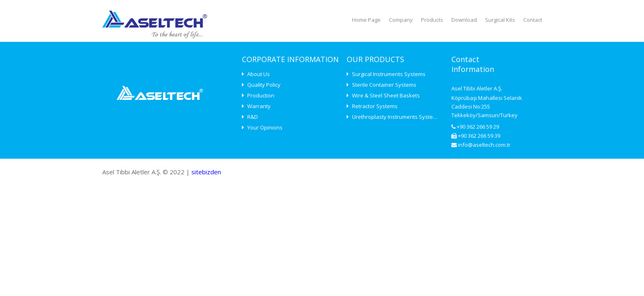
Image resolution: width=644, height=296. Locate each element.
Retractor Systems (372, 106)
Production (258, 95)
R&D (250, 117)
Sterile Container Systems (382, 85)
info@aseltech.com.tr (481, 145)
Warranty (256, 106)
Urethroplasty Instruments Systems (393, 117)
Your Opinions (262, 127)
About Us (256, 74)
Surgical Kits (500, 20)
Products (432, 20)
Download (464, 20)
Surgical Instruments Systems (386, 74)
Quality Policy (261, 85)
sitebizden (206, 172)
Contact (533, 20)
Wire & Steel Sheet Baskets (383, 95)
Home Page (366, 20)
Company (401, 20)
